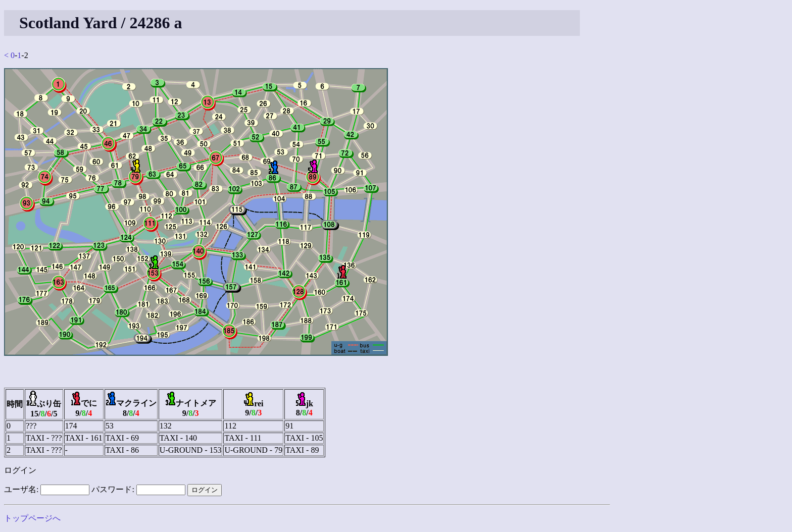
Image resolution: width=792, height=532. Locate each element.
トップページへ (32, 518)
